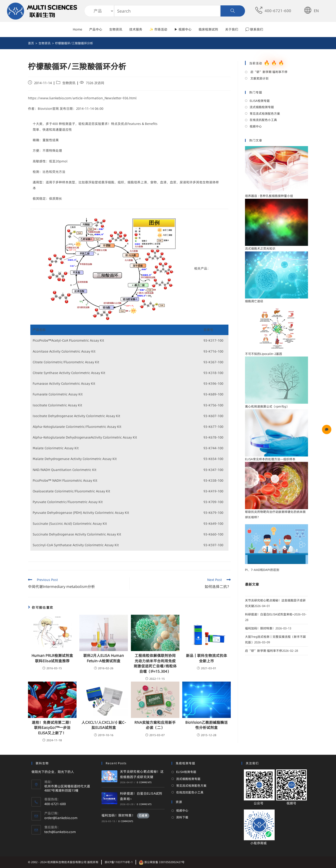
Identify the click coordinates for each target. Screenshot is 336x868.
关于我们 (232, 29)
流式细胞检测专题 (262, 107)
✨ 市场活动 (158, 29)
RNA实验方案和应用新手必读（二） (155, 725)
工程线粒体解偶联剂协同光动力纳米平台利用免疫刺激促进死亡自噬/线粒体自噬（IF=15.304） (155, 663)
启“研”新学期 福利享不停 (269, 72)
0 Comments (144, 782)
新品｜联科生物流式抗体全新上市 (206, 658)
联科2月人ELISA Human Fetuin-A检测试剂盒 (104, 658)
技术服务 (136, 29)
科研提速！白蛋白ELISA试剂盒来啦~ (269, 614)
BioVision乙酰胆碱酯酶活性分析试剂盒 (206, 725)
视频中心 (256, 126)
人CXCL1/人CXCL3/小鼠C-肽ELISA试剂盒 (104, 725)
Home (77, 29)
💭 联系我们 (254, 29)
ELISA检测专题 (260, 101)
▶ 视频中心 (183, 29)
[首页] (31, 43)
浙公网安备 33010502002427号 (162, 862)
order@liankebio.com (61, 818)
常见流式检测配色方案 (265, 113)
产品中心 (96, 29)
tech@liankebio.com (60, 832)
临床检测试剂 (208, 29)
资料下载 (182, 817)
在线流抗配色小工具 (263, 120)
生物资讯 (116, 29)
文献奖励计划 (259, 78)
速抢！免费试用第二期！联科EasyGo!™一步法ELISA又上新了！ (52, 728)
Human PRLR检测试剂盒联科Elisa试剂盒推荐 (52, 658)
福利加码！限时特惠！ (260, 628)
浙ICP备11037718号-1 (119, 862)
